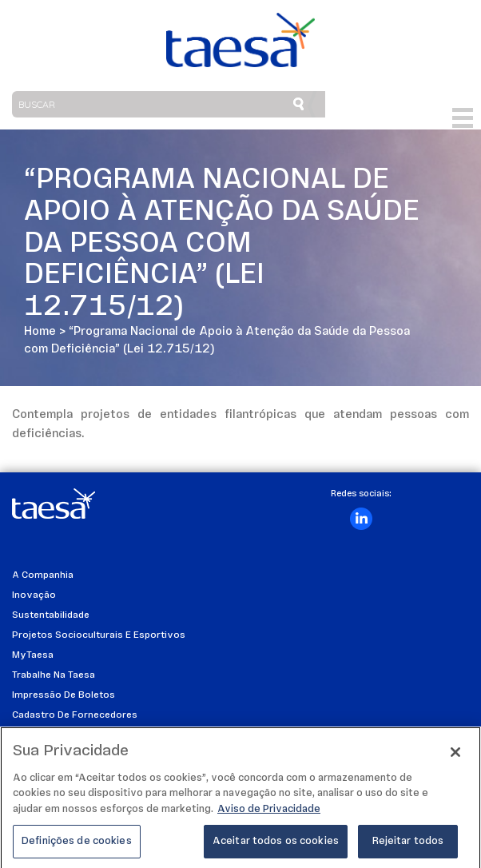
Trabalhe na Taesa (54, 675)
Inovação (34, 595)
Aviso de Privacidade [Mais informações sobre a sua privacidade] (269, 813)
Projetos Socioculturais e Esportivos (99, 635)
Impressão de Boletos (64, 695)
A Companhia (43, 575)
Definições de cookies (77, 846)
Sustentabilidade (51, 615)
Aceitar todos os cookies (276, 846)
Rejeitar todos (408, 846)
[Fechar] (455, 756)
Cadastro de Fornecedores (75, 715)
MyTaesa (33, 655)
